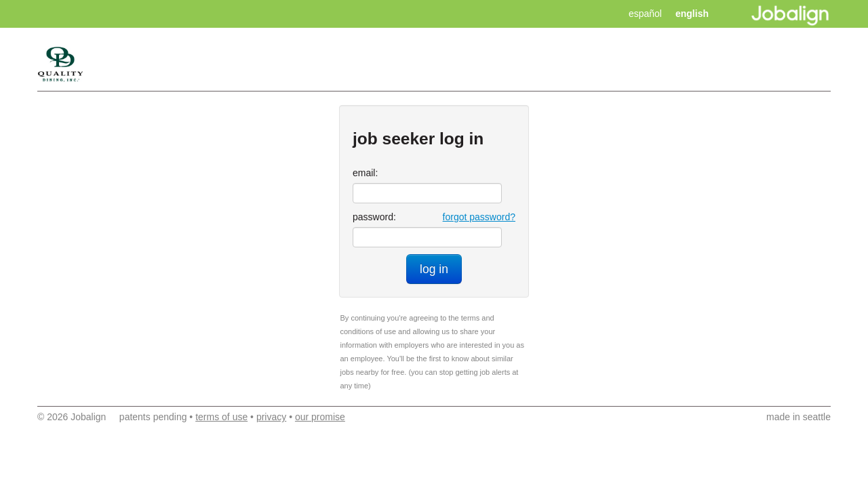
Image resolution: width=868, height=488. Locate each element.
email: (365, 173)
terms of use (221, 417)
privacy (271, 417)
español (645, 14)
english (692, 14)
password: (374, 217)
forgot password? (479, 217)
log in (434, 269)
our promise (320, 417)
